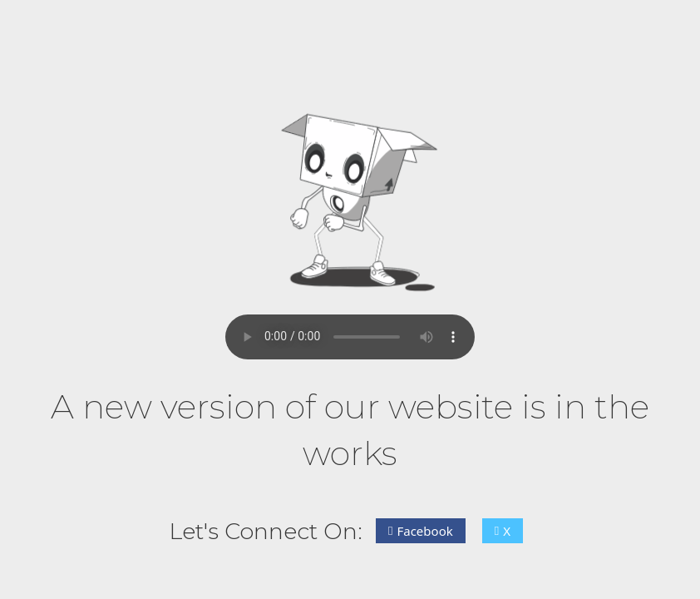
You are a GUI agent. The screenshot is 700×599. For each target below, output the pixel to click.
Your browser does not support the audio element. (350, 337)
